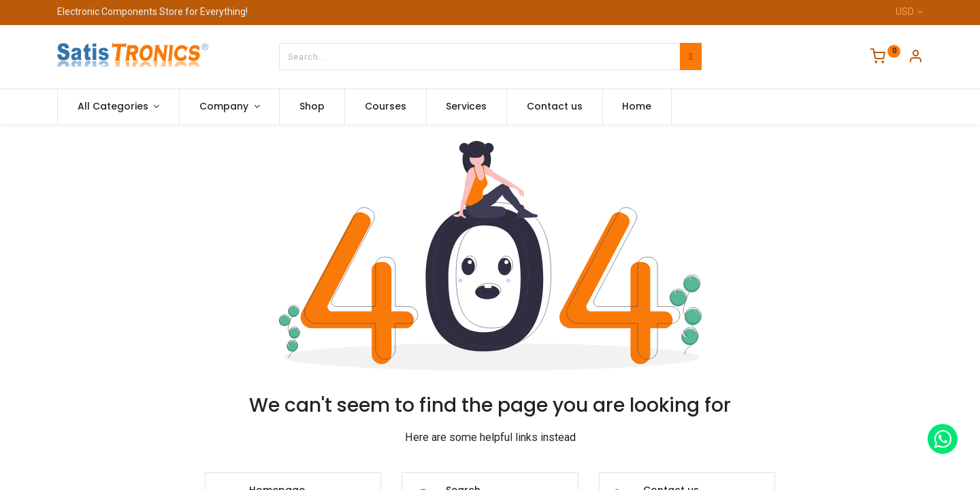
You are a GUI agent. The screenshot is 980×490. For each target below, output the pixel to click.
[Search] (690, 56)
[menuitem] (312, 107)
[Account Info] (915, 58)
